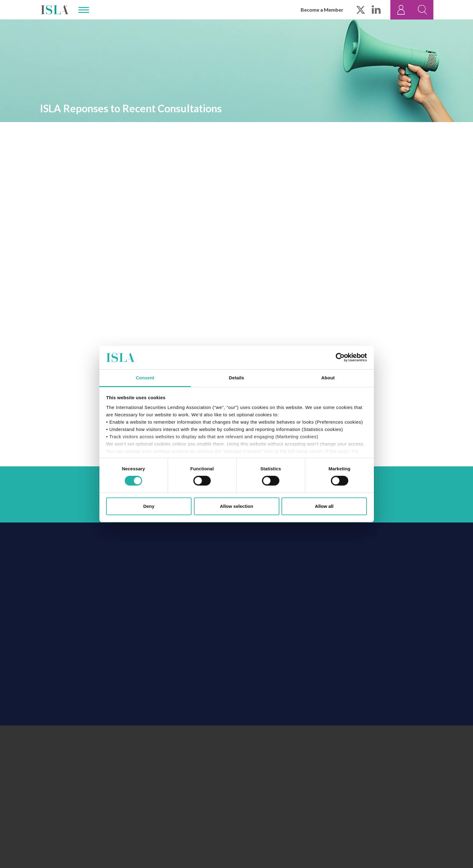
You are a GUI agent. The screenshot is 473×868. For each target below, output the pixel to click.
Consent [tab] (145, 378)
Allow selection (236, 506)
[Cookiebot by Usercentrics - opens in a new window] (340, 357)
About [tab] (328, 378)
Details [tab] (237, 378)
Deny (149, 506)
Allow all (324, 506)
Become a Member (322, 10)
